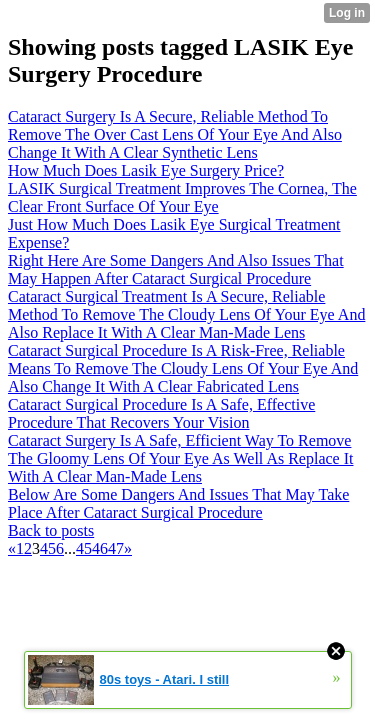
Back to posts (51, 530)
